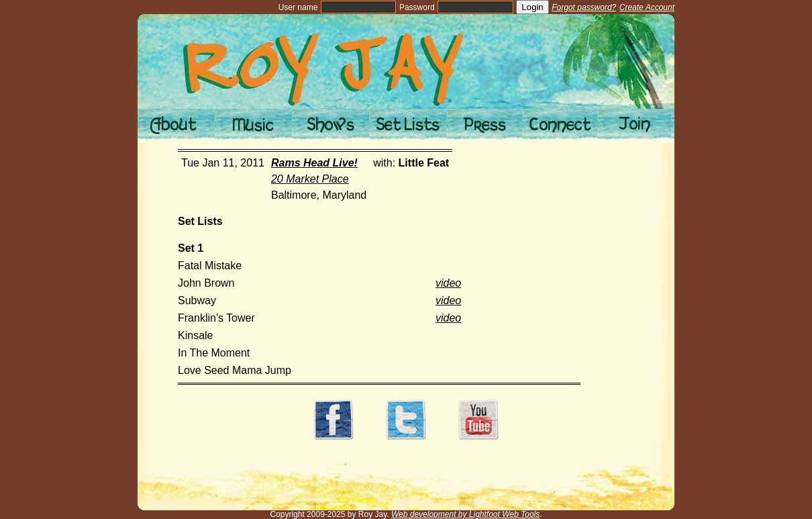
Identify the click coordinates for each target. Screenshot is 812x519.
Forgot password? (584, 7)
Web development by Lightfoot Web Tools (465, 514)
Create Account (647, 7)
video (448, 283)
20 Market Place (310, 179)
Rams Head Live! (314, 163)
